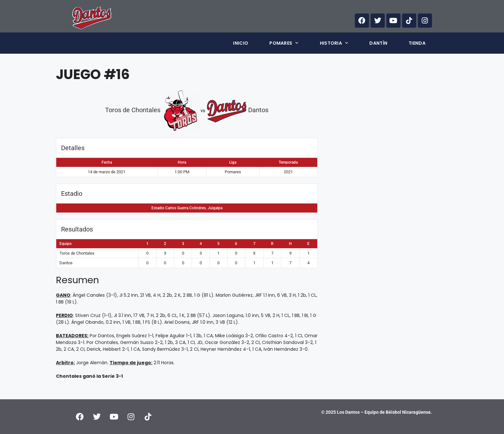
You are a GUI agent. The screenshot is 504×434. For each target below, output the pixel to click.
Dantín (378, 43)
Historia (334, 43)
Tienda (417, 43)
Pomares (284, 43)
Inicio (241, 43)
